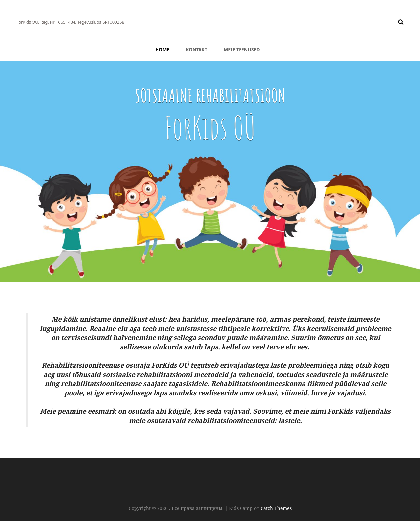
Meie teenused (242, 49)
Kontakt (197, 49)
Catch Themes (276, 508)
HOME (163, 49)
